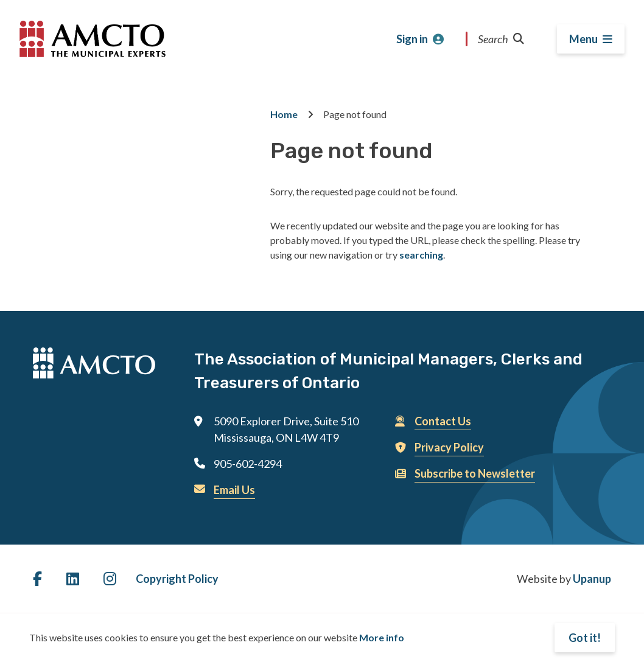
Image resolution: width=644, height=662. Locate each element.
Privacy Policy (449, 447)
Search (501, 39)
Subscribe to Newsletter (475, 473)
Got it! (585, 638)
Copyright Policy (177, 579)
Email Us (234, 490)
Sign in (412, 39)
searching (421, 255)
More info (382, 637)
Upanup (592, 579)
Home (284, 114)
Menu (583, 39)
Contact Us (443, 421)
